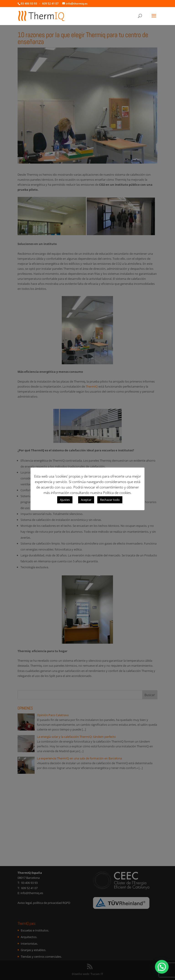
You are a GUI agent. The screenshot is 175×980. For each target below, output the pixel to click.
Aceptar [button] (86, 500)
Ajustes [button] (65, 500)
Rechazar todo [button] (110, 500)
